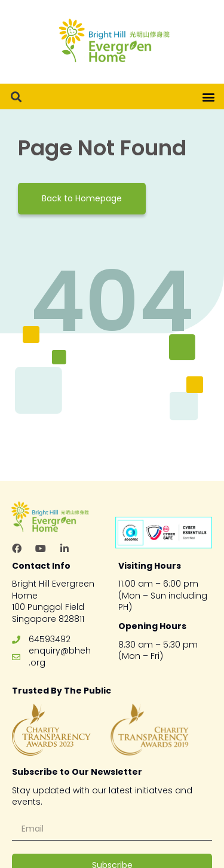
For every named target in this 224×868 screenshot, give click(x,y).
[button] (16, 96)
